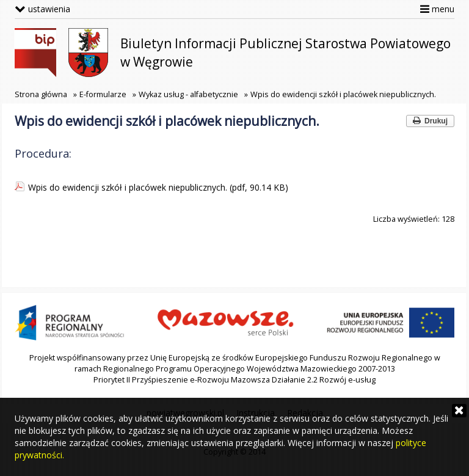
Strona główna (41, 94)
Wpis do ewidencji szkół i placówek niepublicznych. (343, 94)
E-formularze (103, 94)
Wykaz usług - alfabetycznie (188, 94)
